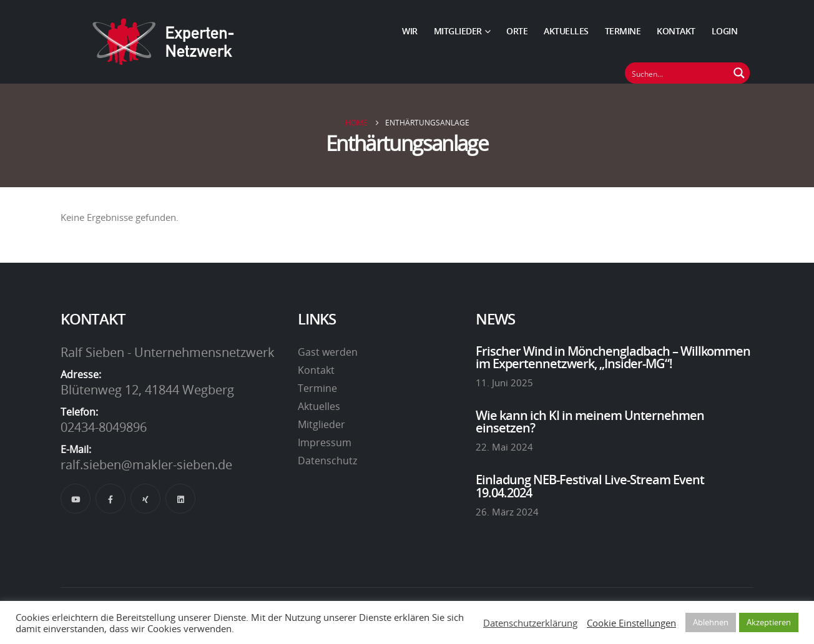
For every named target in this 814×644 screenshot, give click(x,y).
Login (725, 31)
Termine (623, 31)
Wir (410, 31)
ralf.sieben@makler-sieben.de (146, 464)
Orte (517, 31)
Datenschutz (327, 461)
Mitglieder (458, 31)
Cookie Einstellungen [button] (631, 623)
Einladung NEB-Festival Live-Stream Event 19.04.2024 (590, 485)
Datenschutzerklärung (530, 623)
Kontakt (676, 31)
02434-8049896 (104, 427)
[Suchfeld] (677, 73)
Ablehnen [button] (711, 622)
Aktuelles (566, 31)
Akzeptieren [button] (769, 622)
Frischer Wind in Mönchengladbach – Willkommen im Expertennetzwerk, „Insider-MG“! (613, 357)
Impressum (325, 442)
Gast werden (328, 352)
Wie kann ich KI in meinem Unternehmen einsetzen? (590, 421)
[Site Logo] (164, 42)
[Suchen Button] (739, 73)
